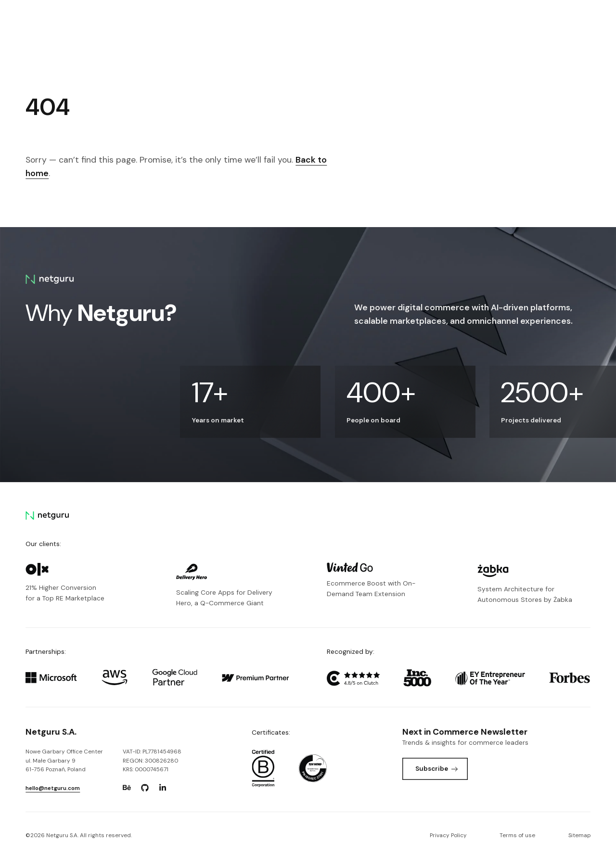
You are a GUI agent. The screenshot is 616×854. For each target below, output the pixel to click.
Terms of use (517, 835)
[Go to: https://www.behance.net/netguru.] (127, 788)
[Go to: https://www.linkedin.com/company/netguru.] (163, 788)
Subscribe (437, 768)
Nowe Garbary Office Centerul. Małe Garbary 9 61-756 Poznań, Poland (64, 761)
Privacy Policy (448, 835)
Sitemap (579, 835)
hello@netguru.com (53, 788)
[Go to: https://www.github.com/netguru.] (145, 788)
